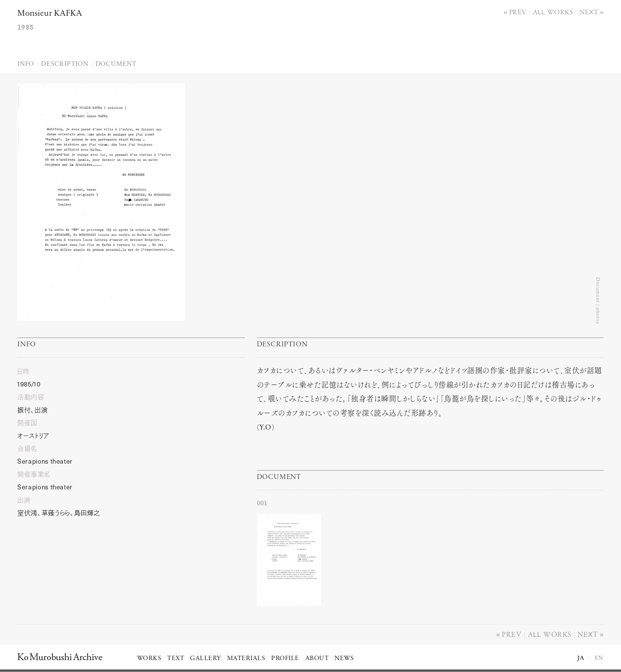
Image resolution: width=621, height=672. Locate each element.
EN (599, 658)
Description (65, 64)
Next (589, 12)
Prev (518, 12)
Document (116, 64)
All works (553, 12)
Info (26, 64)
